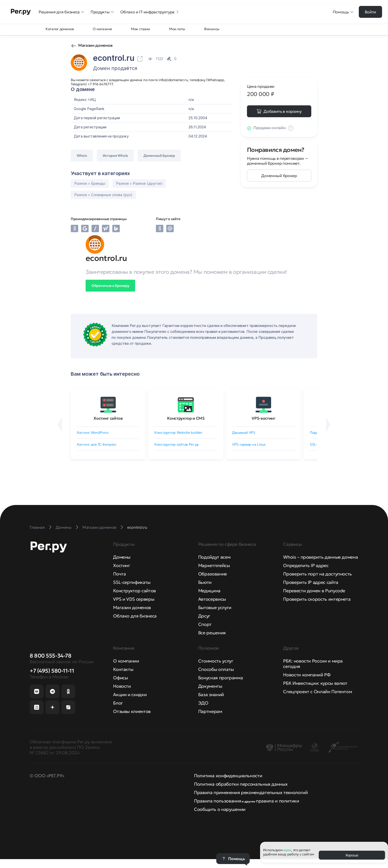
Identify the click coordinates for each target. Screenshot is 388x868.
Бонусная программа (221, 678)
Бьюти (205, 582)
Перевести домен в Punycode (314, 591)
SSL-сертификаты (132, 582)
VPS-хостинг (263, 418)
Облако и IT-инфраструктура (150, 12)
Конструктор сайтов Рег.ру (177, 444)
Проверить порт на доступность (317, 574)
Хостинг (121, 565)
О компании (126, 661)
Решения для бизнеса (62, 12)
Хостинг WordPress (93, 433)
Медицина (209, 591)
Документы (210, 686)
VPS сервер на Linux (249, 444)
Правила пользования (218, 801)
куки (287, 850)
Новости (122, 686)
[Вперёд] (328, 425)
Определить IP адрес (306, 565)
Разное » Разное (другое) (139, 183)
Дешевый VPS (244, 433)
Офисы (120, 678)
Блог (118, 703)
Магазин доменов (95, 45)
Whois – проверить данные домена (320, 557)
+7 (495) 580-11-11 (52, 671)
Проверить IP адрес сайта (311, 582)
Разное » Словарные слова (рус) (103, 195)
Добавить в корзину (282, 111)
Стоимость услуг (216, 661)
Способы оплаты (216, 669)
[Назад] (60, 425)
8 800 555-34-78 (50, 656)
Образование (213, 574)
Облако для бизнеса (135, 616)
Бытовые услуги (215, 607)
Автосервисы (212, 599)
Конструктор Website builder (178, 433)
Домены (122, 557)
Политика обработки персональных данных (241, 784)
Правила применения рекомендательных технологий (251, 792)
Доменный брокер (279, 176)
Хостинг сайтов (108, 418)
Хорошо (352, 855)
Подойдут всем (214, 557)
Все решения (212, 633)
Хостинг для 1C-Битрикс (97, 444)
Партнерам (210, 711)
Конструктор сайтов (134, 591)
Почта (119, 574)
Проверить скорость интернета (317, 599)
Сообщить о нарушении (220, 809)
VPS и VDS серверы (134, 599)
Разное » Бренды (90, 183)
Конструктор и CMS (186, 418)
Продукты (102, 12)
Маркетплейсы (214, 565)
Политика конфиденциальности (228, 776)
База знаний (211, 695)
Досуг (204, 616)
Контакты (123, 669)
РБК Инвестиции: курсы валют (315, 683)
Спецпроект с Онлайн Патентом (317, 692)
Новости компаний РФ (307, 675)
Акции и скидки (130, 695)
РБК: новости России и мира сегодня (313, 664)
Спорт (205, 624)
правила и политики (278, 801)
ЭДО (203, 703)
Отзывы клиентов (132, 711)
